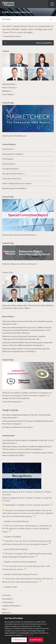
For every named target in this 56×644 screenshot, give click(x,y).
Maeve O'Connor (9, 88)
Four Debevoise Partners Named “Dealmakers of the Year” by (28, 442)
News (5, 609)
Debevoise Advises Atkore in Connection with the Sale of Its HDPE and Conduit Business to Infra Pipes (26, 350)
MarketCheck (8, 149)
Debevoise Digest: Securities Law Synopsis (19, 264)
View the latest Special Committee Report (19, 235)
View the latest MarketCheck (14, 136)
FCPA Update (7, 159)
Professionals (8, 602)
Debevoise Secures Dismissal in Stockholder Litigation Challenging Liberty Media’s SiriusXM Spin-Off (24, 338)
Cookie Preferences (19, 640)
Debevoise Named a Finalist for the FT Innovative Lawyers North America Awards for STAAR (28, 454)
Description (7, 599)
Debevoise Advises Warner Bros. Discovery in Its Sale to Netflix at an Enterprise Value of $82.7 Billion (28, 307)
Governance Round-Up (11, 178)
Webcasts (6, 613)
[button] (52, 4)
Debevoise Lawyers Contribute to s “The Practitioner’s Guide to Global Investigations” (27, 448)
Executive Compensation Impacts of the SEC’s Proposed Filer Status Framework (27, 416)
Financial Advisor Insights (12, 154)
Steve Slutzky (8, 94)
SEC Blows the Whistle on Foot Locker (17, 427)
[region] (28, 629)
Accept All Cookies (36, 640)
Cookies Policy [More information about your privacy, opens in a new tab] (28, 635)
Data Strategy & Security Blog (14, 188)
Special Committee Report (13, 174)
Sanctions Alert (8, 164)
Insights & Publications (11, 606)
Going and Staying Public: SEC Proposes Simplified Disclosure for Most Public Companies (28, 422)
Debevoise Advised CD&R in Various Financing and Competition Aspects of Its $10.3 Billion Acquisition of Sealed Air (27, 344)
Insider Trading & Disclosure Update (16, 183)
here (20, 402)
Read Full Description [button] (13, 36)
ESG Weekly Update (10, 169)
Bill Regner (6, 91)
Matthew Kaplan (9, 84)
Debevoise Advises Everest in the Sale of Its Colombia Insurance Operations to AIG (28, 323)
